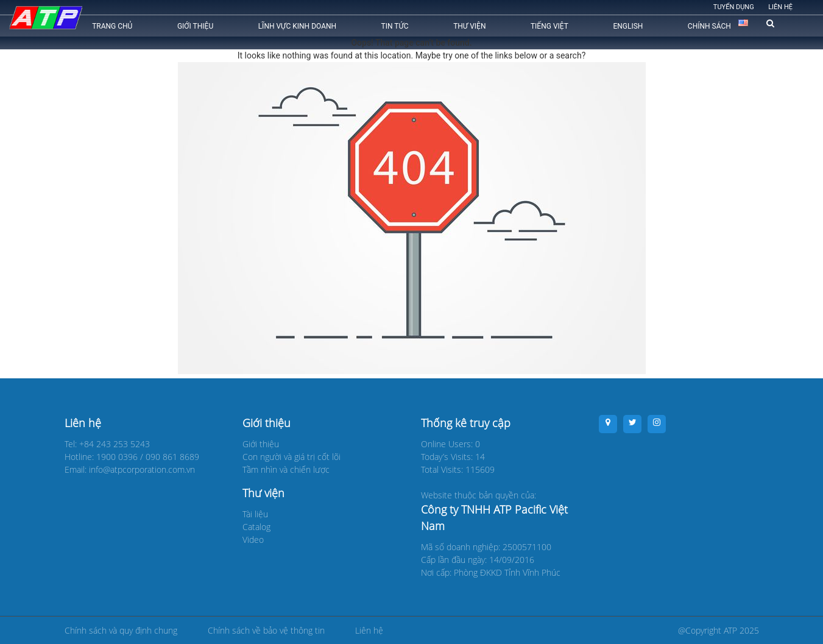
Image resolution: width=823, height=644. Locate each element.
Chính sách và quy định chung (121, 630)
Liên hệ (780, 7)
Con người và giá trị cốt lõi (291, 457)
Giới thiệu (195, 26)
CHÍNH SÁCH (709, 26)
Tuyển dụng (734, 7)
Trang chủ (112, 26)
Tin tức (395, 26)
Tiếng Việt (549, 26)
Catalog (256, 527)
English (628, 26)
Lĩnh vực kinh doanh (297, 26)
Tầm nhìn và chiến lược (286, 469)
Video (253, 540)
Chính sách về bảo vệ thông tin (266, 630)
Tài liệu (255, 514)
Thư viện (469, 26)
